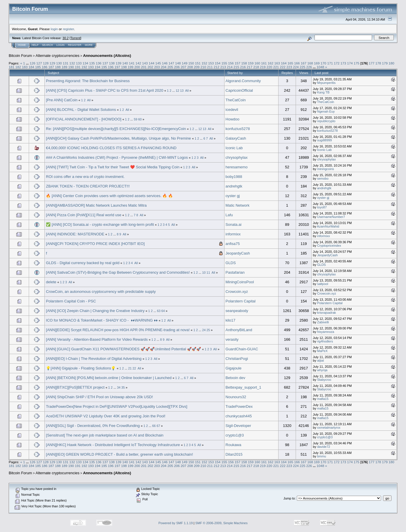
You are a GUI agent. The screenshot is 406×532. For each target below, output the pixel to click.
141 (132, 63)
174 (350, 63)
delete (51, 282)
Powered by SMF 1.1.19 (176, 523)
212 (217, 67)
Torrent (76, 38)
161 (264, 63)
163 (277, 63)
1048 (320, 67)
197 (117, 67)
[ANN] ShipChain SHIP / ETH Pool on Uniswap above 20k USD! (99, 397)
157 (238, 63)
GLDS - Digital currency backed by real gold (83, 263)
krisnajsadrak (327, 313)
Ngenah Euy (326, 111)
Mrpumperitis (326, 83)
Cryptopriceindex (329, 246)
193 (91, 67)
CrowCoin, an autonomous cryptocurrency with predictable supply (101, 292)
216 (243, 67)
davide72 (324, 447)
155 (224, 63)
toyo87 (322, 207)
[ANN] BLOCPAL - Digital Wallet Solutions (81, 110)
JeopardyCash (238, 253)
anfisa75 (233, 244)
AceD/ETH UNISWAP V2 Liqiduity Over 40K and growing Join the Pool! (106, 416)
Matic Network (238, 205)
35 (123, 387)
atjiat (320, 360)
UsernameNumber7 (331, 217)
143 (145, 63)
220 (270, 67)
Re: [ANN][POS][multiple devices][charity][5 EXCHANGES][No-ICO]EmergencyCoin (116, 129)
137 (105, 63)
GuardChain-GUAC (242, 349)
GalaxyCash (236, 138)
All (187, 91)
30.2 (65, 38)
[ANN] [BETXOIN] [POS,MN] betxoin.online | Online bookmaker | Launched (109, 378)
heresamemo (237, 167)
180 (391, 63)
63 (159, 311)
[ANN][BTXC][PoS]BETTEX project (75, 387)
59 (136, 119)
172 (337, 63)
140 (125, 63)
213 (223, 67)
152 (204, 63)
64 (163, 311)
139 (118, 63)
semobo (323, 178)
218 (256, 67)
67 (158, 426)
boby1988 (234, 177)
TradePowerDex (239, 406)
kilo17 (231, 320)
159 (251, 63)
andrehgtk (234, 186)
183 (25, 67)
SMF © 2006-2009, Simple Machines (222, 523)
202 (150, 67)
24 (204, 330)
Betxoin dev (236, 378)
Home (22, 45)
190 (71, 67)
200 (137, 67)
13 (182, 91)
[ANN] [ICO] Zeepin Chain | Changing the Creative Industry (95, 311)
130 (59, 63)
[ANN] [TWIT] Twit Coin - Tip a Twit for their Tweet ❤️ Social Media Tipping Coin (113, 167)
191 (78, 67)
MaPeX (322, 351)
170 (324, 63)
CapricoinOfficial (239, 90)
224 (296, 67)
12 (177, 91)
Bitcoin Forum (20, 56)
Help (35, 45)
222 (283, 67)
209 (197, 67)
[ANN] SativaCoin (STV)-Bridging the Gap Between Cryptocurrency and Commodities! (118, 272)
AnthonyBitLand (239, 330)
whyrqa (322, 370)
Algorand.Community (243, 81)
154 (218, 63)
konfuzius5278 (238, 129)
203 (157, 67)
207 (184, 67)
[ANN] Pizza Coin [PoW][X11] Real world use (83, 215)
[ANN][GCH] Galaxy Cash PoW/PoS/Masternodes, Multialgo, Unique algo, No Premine (118, 138)
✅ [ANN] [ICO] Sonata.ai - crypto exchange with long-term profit (100, 224)
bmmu (322, 456)
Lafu (229, 215)
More (89, 45)
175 (357, 63)
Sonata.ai (234, 224)
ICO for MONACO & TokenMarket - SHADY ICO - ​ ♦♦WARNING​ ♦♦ (102, 320)
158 (244, 63)
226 (309, 67)
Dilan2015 (234, 454)
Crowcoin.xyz (237, 292)
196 (111, 67)
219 (263, 67)
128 (46, 63)
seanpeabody (237, 311)
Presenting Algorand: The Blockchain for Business (88, 81)
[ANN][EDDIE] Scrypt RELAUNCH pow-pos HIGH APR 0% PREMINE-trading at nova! (118, 330)
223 (289, 67)
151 (198, 63)
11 (208, 273)
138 (112, 63)
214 (230, 67)
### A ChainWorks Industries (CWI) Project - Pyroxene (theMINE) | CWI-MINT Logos (117, 157)
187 (51, 67)
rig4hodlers (325, 341)
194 (98, 67)
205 (170, 67)
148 (178, 63)
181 (12, 67)
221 (276, 67)
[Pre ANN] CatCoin (62, 100)
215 (236, 67)
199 (131, 67)
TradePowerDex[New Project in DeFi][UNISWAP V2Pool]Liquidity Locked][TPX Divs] (116, 406)
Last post (321, 73)
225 (303, 67)
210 (203, 67)
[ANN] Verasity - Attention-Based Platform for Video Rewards (97, 339)
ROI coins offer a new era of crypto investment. (85, 177)
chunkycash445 (239, 416)
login (54, 29)
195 (104, 67)
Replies (287, 73)
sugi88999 (325, 140)
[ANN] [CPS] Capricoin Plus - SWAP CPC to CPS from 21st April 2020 (105, 90)
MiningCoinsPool (240, 282)
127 (39, 63)
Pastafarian (235, 272)
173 (343, 63)
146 (165, 63)
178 (378, 63)
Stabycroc (324, 380)
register (68, 29)
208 (190, 67)
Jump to (289, 498)
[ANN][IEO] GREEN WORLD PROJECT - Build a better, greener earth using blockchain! (119, 454)
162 (271, 63)
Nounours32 (236, 397)
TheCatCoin (236, 100)
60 (140, 119)
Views (304, 73)
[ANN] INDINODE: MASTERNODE (75, 234)
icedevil (232, 110)
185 (38, 67)
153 (211, 63)
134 (85, 63)
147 (171, 63)
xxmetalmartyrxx (329, 428)
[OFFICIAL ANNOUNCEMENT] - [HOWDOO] (84, 119)
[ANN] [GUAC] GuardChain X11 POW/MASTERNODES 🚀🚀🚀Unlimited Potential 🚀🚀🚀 (123, 349)
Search (48, 45)
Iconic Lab (234, 148)
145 (158, 63)
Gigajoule (234, 368)
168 (310, 63)
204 (164, 67)
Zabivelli (323, 322)
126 (33, 63)
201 (144, 67)
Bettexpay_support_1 (244, 387)
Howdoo (233, 119)
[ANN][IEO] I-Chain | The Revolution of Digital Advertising (94, 359)
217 (250, 67)
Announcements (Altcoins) (107, 56)
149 (185, 63)
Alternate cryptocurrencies (58, 56)
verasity (232, 339)
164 (284, 63)
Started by (235, 73)
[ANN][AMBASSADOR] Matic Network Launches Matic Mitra (96, 205)
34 (119, 387)
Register (75, 45)
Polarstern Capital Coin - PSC (71, 301)
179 (385, 63)
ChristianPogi (237, 359)
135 (92, 63)
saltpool (323, 284)
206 (177, 67)
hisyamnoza (326, 332)
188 (58, 67)
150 (191, 63)
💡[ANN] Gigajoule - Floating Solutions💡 (81, 368)
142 (138, 63)
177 (372, 63)
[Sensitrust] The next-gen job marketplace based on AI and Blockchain (105, 435)
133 (79, 63)
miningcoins (326, 169)
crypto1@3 (235, 435)
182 (18, 67)
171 (330, 63)
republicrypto (326, 121)
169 (317, 63)
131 (66, 63)
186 (45, 67)
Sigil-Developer (238, 426)
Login (60, 45)
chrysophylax (237, 157)
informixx (233, 234)
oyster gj (233, 196)
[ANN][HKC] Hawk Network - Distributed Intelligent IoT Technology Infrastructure (113, 445)
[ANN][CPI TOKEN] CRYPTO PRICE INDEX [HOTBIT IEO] (95, 244)
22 (134, 368)
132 (72, 63)
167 (304, 63)
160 (257, 63)
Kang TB (323, 92)
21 (130, 368)
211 (210, 67)
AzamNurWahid (328, 226)
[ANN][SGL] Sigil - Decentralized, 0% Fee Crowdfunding (93, 426)
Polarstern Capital (241, 301)
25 (208, 330)
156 (231, 63)
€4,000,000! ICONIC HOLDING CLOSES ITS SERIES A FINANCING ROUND (111, 148)
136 (99, 63)
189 (64, 67)
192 (84, 67)
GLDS (231, 263)
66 (154, 426)
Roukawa (233, 445)
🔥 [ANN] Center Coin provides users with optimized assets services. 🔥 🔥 (109, 196)
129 (52, 63)
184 (31, 67)
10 (204, 273)
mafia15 (323, 399)
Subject (53, 73)
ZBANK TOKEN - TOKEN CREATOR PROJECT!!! (88, 186)
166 (297, 63)
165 (290, 63)
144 (152, 63)
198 (124, 67)
